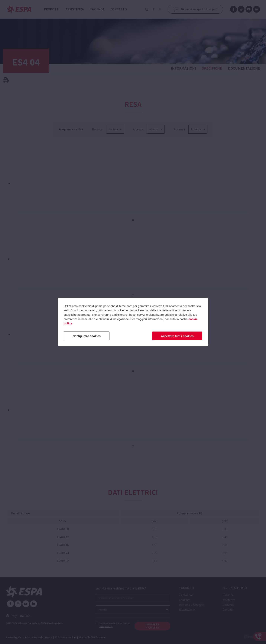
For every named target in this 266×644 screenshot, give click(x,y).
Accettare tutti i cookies (177, 336)
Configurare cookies (87, 336)
